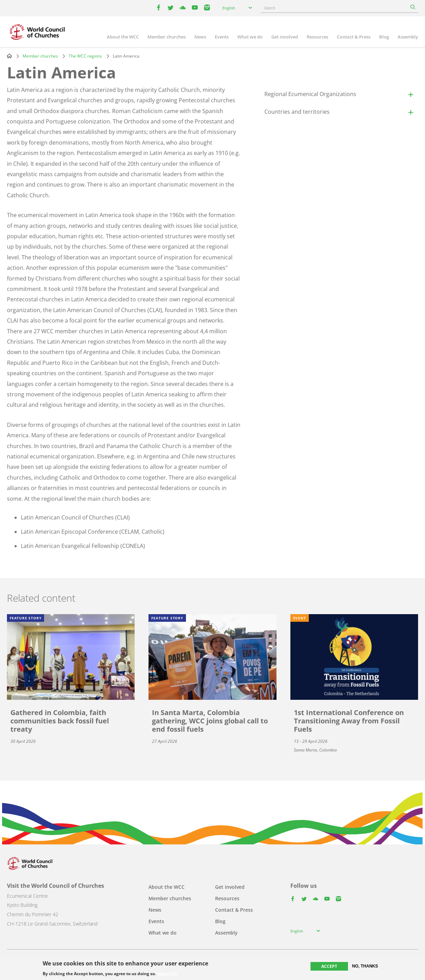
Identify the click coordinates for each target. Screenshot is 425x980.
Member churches (167, 37)
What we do (250, 37)
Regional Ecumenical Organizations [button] (310, 94)
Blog (384, 37)
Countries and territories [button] (297, 112)
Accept (329, 966)
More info (167, 974)
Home (9, 56)
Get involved (285, 37)
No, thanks (365, 966)
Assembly (408, 37)
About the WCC (123, 37)
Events (222, 37)
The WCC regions (85, 56)
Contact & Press (354, 37)
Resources (317, 37)
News (200, 37)
